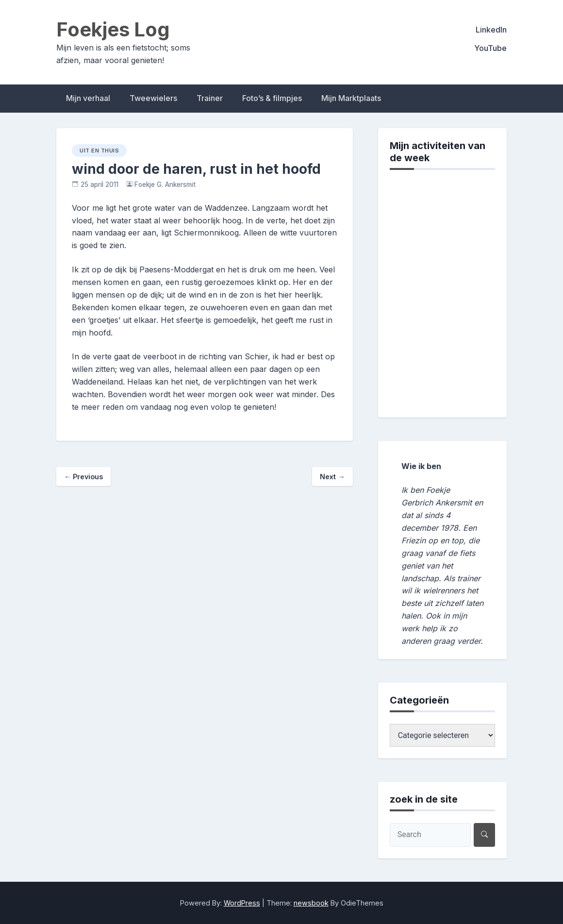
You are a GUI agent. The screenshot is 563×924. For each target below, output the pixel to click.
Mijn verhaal (88, 98)
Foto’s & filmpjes (272, 98)
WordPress (242, 903)
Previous (83, 477)
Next (332, 477)
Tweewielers (153, 98)
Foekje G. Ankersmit (165, 185)
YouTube (490, 48)
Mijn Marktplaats (351, 98)
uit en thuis (99, 151)
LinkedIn (491, 30)
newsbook (311, 903)
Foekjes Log (113, 29)
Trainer (210, 98)
